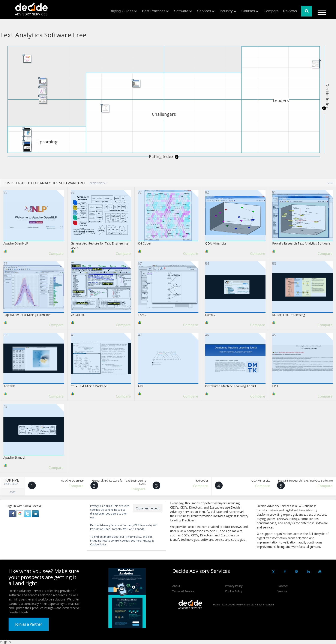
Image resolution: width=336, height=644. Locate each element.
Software (181, 11)
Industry (226, 11)
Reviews (290, 11)
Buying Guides (122, 11)
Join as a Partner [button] (29, 624)
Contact (282, 586)
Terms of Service (183, 591)
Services (204, 11)
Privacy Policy (234, 586)
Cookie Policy (234, 591)
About (176, 586)
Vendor (282, 591)
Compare (271, 11)
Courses (248, 11)
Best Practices (154, 11)
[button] (13, 513)
